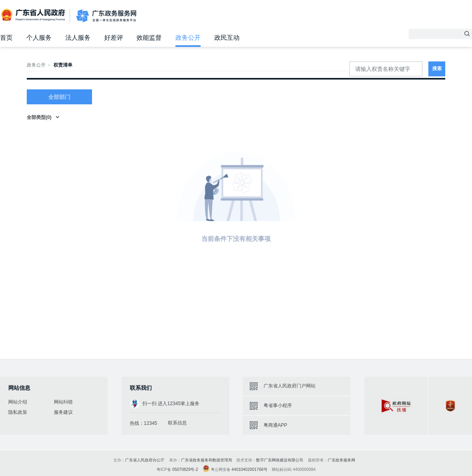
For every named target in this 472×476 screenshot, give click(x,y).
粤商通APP (275, 425)
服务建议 (63, 412)
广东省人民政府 (34, 15)
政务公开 (188, 38)
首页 (6, 38)
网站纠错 (63, 402)
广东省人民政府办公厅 (145, 460)
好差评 (114, 38)
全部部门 (59, 97)
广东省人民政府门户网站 (289, 386)
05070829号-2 (185, 470)
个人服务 (39, 38)
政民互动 (227, 38)
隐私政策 (18, 412)
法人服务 (78, 38)
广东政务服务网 (106, 16)
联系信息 (177, 423)
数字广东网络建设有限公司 (280, 460)
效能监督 (149, 38)
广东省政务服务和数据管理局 (206, 460)
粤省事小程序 (278, 406)
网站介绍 (18, 402)
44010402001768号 (250, 470)
